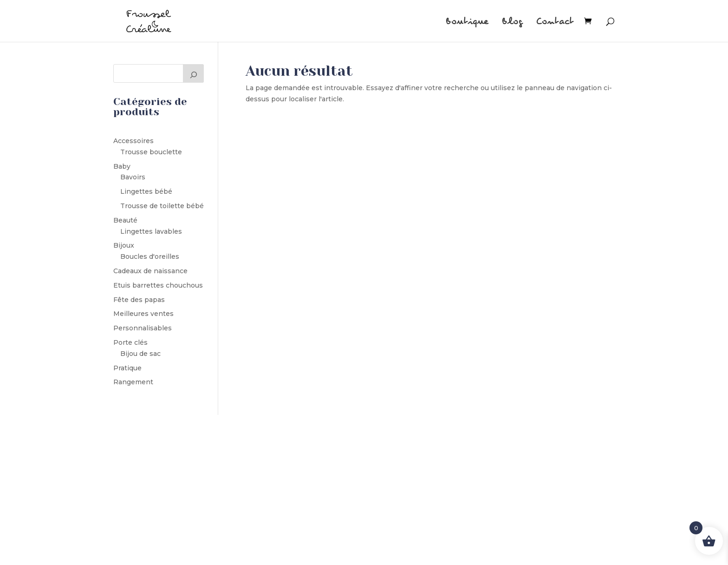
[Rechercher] (194, 73)
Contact (555, 23)
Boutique (467, 23)
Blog (512, 23)
